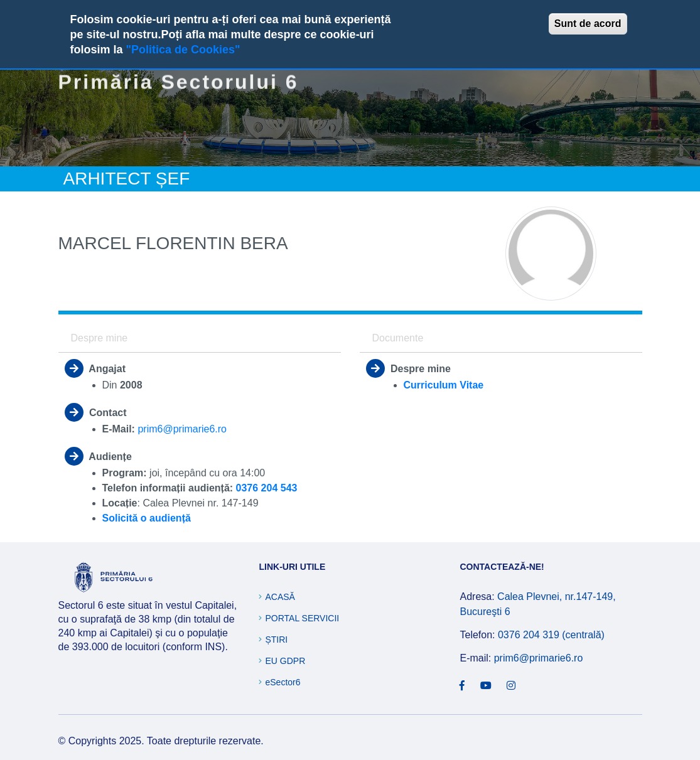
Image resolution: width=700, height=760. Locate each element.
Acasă (280, 597)
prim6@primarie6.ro (182, 429)
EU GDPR (285, 661)
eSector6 (283, 682)
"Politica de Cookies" (183, 50)
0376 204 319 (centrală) (551, 635)
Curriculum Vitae (444, 385)
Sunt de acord (588, 24)
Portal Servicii (302, 618)
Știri (276, 640)
